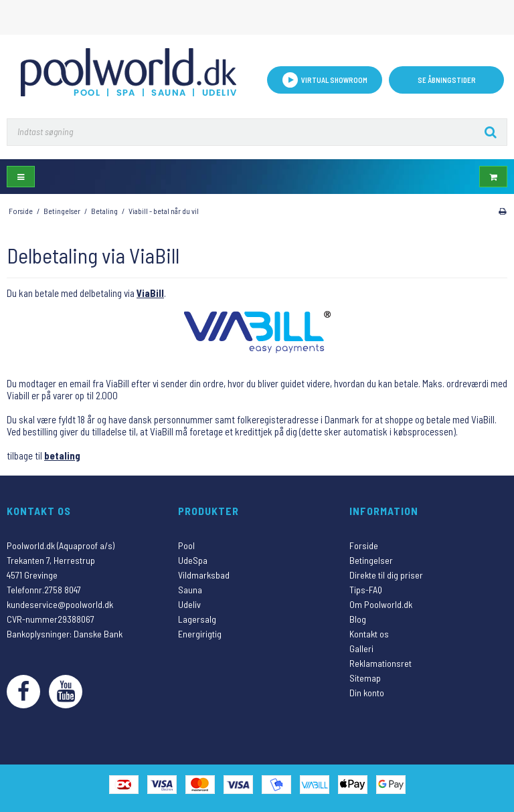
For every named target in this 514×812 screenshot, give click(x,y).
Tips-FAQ (366, 590)
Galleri (361, 648)
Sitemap (365, 678)
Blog (358, 619)
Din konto (367, 693)
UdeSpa (193, 560)
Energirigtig (200, 634)
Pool (186, 545)
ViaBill (150, 293)
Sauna (190, 590)
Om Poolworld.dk (381, 604)
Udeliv (189, 604)
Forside (364, 545)
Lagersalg (197, 619)
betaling (62, 455)
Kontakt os (369, 634)
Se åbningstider (447, 80)
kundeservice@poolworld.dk (60, 604)
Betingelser (371, 560)
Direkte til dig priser (386, 575)
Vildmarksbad (204, 575)
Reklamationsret (380, 663)
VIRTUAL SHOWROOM (325, 80)
